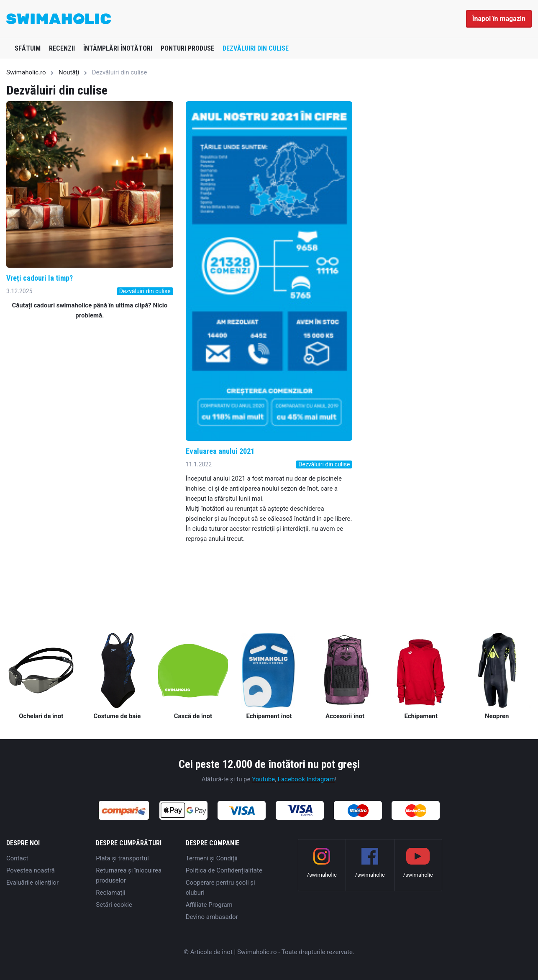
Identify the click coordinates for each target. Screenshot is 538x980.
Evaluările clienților (32, 883)
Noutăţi (69, 72)
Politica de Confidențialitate (224, 870)
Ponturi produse (187, 48)
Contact (17, 858)
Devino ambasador (212, 917)
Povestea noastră (31, 870)
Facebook (291, 779)
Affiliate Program (209, 905)
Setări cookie (114, 905)
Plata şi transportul (122, 858)
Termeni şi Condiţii (212, 858)
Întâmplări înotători (118, 48)
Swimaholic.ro (26, 72)
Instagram (321, 779)
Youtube (263, 779)
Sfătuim (28, 48)
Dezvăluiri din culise (256, 48)
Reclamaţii (110, 893)
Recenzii (62, 48)
